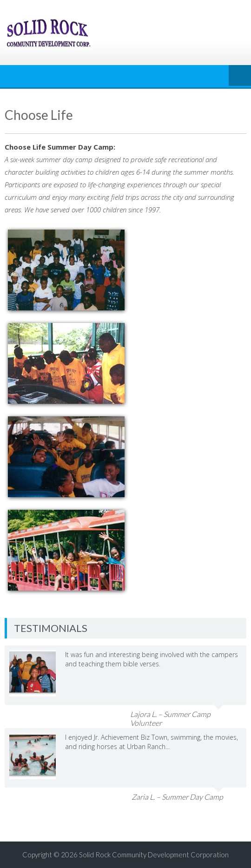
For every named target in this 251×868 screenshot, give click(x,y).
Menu (240, 76)
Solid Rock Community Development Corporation (154, 855)
